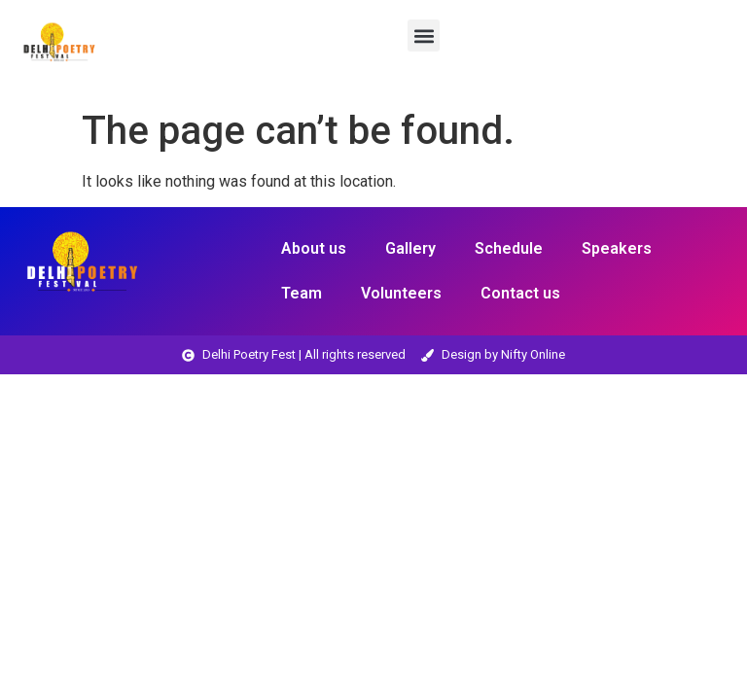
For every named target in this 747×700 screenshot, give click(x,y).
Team (302, 293)
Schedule (509, 248)
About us (314, 248)
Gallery (410, 248)
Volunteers (401, 293)
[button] (424, 35)
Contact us (520, 293)
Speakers (617, 248)
